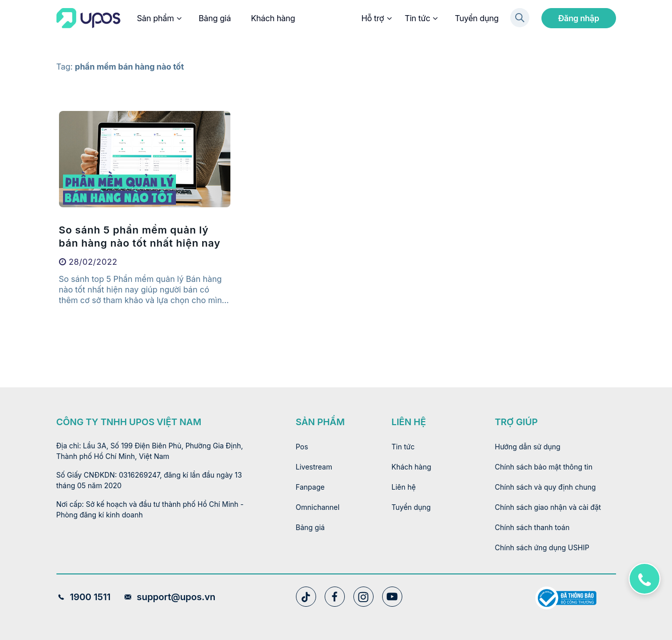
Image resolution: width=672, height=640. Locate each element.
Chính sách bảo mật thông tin (544, 467)
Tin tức (421, 18)
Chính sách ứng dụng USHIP (542, 547)
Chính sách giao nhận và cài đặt (548, 507)
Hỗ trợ (376, 18)
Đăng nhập (579, 18)
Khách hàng (273, 18)
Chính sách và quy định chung (545, 487)
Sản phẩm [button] (159, 18)
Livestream (314, 467)
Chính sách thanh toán (532, 527)
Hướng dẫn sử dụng (528, 447)
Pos (302, 447)
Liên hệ (404, 487)
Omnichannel (318, 507)
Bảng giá (215, 18)
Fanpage (310, 487)
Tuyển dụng (477, 18)
